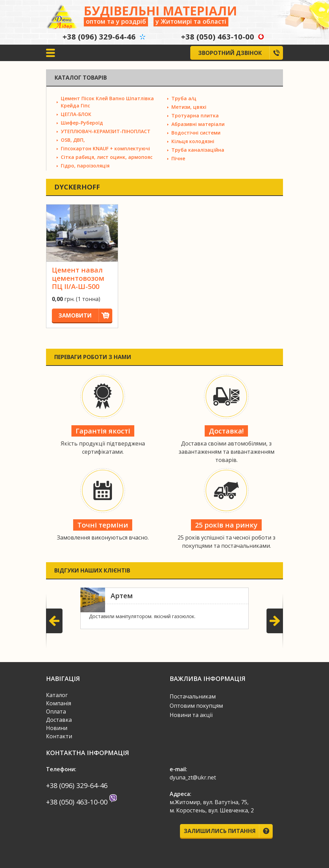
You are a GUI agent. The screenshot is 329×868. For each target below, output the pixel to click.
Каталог (57, 695)
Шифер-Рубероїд (82, 123)
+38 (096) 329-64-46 (99, 36)
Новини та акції (191, 715)
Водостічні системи (196, 133)
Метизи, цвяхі (189, 107)
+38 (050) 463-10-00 (218, 36)
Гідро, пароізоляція (85, 166)
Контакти (59, 736)
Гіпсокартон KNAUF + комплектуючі (105, 148)
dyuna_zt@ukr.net (193, 777)
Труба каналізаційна (198, 150)
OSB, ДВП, (73, 140)
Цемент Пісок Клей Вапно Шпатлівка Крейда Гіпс (107, 102)
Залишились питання (228, 831)
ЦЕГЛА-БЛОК (76, 114)
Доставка (59, 720)
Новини (57, 728)
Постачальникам (193, 696)
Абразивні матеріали (198, 124)
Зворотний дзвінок (241, 53)
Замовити (85, 315)
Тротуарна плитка (195, 115)
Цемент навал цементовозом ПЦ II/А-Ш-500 (78, 278)
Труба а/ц (184, 98)
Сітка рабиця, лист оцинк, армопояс (107, 157)
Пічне (178, 158)
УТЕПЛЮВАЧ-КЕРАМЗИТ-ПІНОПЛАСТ (106, 131)
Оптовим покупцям (196, 706)
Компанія (59, 703)
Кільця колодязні (193, 141)
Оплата (56, 711)
